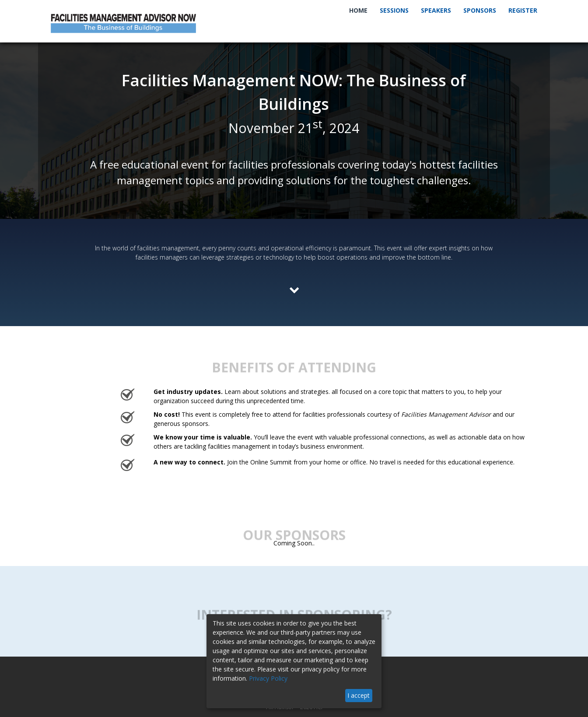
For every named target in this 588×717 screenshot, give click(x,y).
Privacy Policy (268, 678)
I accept (359, 695)
